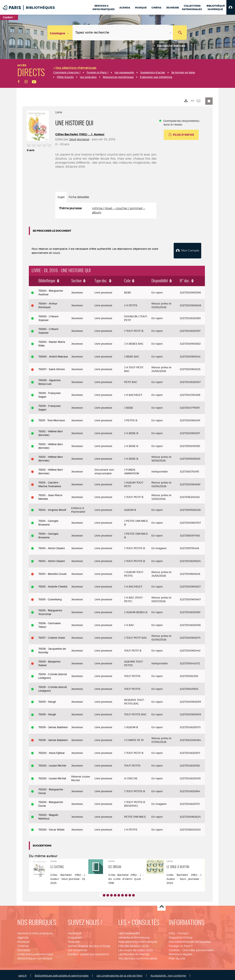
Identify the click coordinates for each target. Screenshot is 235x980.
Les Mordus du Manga (134, 953)
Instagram (75, 936)
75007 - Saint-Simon (52, 368)
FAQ (172, 932)
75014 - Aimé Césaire (52, 547)
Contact (183, 932)
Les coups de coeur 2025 (136, 949)
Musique (23, 940)
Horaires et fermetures (134, 936)
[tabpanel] (106, 211)
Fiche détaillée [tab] (79, 197)
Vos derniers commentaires (138, 957)
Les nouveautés (129, 932)
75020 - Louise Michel (52, 764)
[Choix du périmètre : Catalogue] (60, 33)
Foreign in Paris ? (181, 945)
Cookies (174, 949)
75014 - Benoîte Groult (53, 572)
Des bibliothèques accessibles (190, 940)
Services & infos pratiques (35, 932)
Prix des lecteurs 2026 (134, 945)
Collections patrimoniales (35, 953)
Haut (161, 905)
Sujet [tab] (61, 197)
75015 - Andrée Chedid (53, 585)
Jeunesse (24, 949)
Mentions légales (181, 953)
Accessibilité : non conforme (168, 974)
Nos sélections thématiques (138, 940)
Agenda (23, 936)
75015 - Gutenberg (50, 598)
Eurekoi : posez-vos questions (88, 953)
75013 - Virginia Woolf (52, 508)
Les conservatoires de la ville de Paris (119, 974)
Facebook (75, 932)
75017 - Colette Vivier (52, 636)
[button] (231, 7)
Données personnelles (198, 949)
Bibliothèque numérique (35, 957)
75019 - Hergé (47, 700)
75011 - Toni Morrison (52, 419)
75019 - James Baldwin (53, 726)
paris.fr (22, 974)
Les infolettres (77, 949)
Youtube (74, 940)
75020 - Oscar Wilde (51, 828)
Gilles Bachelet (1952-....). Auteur (80, 134)
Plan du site (177, 957)
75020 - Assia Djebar (52, 751)
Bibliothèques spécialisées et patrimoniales (62, 974)
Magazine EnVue (181, 936)
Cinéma (23, 945)
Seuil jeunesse (79, 139)
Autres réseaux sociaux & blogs (89, 945)
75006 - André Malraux (53, 355)
